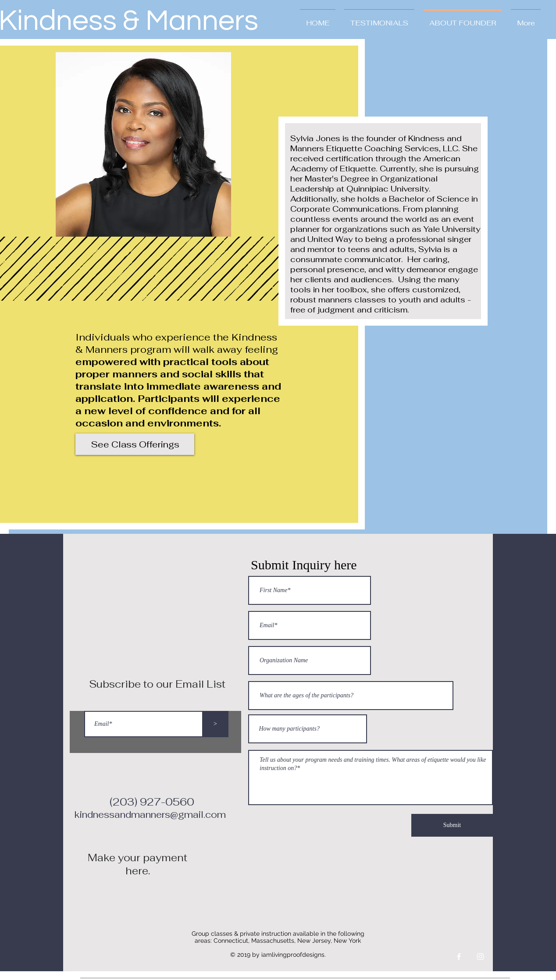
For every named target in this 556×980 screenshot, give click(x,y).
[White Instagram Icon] (480, 957)
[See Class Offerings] (135, 444)
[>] (215, 724)
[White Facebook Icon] (459, 957)
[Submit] (452, 825)
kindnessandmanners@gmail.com (150, 815)
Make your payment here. (137, 864)
